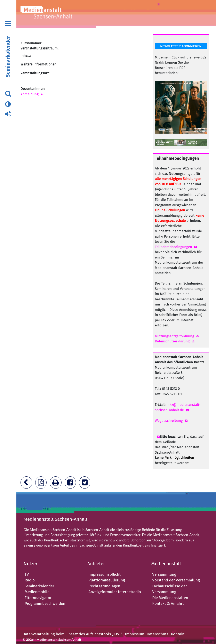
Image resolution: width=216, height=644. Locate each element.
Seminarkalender (8, 57)
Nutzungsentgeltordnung (174, 336)
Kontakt (178, 634)
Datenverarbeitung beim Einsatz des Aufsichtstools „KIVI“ (72, 634)
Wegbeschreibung (169, 421)
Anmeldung (30, 94)
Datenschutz (157, 634)
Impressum (135, 634)
